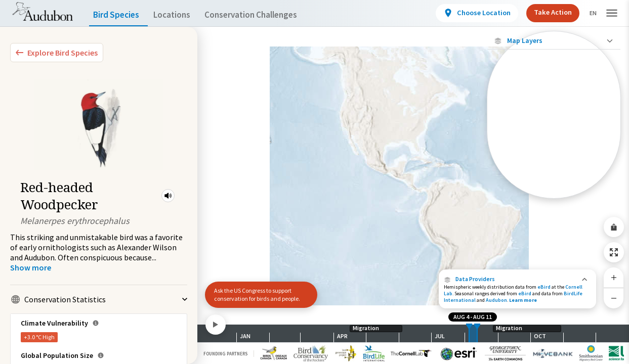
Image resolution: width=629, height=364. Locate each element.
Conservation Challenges (267, 15)
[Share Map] (614, 227)
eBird (544, 287)
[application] (314, 182)
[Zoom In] (614, 278)
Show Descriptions (554, 201)
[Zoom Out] (614, 298)
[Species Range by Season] (554, 139)
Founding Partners (225, 354)
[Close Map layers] (554, 41)
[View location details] (468, 13)
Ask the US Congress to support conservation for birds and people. (257, 294)
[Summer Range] (554, 156)
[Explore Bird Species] (57, 53)
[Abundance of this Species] (554, 109)
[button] (168, 196)
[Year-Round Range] (554, 191)
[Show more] (31, 267)
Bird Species (118, 15)
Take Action (544, 12)
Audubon (496, 300)
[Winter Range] (554, 173)
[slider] (469, 333)
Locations (181, 15)
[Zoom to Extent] (614, 252)
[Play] (216, 325)
